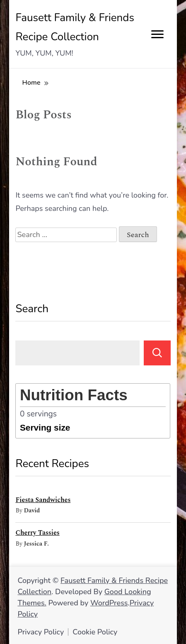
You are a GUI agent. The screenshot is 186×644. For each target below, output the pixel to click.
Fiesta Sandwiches (43, 500)
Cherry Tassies (37, 533)
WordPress (109, 603)
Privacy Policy (41, 632)
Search (32, 309)
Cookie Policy (95, 632)
